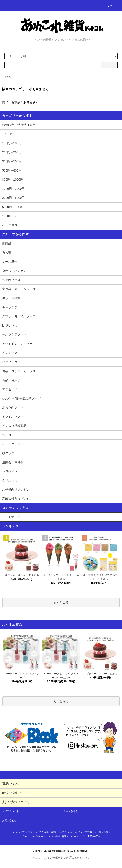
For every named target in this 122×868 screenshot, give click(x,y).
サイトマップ (11, 517)
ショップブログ (77, 836)
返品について (74, 832)
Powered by (61, 858)
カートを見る (70, 811)
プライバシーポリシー (33, 836)
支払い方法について (31, 832)
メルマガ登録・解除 (57, 836)
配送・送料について (54, 832)
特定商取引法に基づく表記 (97, 832)
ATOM (97, 836)
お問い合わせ (9, 820)
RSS (90, 836)
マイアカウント (11, 811)
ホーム (8, 77)
